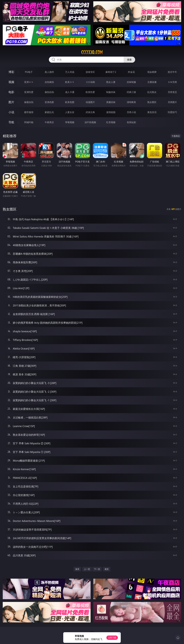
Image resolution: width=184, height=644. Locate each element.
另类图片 (172, 102)
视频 (11, 82)
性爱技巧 (172, 112)
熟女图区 (152, 102)
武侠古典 (90, 112)
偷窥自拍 (29, 102)
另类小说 (131, 112)
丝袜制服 (131, 82)
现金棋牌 (152, 72)
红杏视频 (111, 122)
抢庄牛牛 (172, 72)
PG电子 (29, 72)
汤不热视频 (90, 122)
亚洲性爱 (29, 92)
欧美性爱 (90, 92)
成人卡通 (70, 92)
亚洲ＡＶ (29, 82)
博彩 (11, 72)
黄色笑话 (152, 112)
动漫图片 (90, 102)
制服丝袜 (111, 92)
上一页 (87, 569)
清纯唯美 (131, 102)
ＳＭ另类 (172, 82)
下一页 (97, 569)
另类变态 (172, 92)
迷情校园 (111, 112)
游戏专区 (90, 72)
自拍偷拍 (49, 82)
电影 (11, 92)
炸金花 (131, 72)
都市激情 (29, 112)
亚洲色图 (49, 102)
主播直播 (152, 82)
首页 (77, 569)
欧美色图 (70, 102)
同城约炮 (29, 122)
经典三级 (131, 92)
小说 (11, 112)
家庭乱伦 (49, 112)
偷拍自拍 (49, 92)
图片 (11, 102)
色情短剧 (131, 122)
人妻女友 (70, 112)
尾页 (107, 569)
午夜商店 (49, 122)
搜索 (129, 60)
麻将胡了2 (111, 72)
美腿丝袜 (111, 102)
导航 (11, 122)
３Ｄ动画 (90, 82)
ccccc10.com (92, 52)
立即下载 (112, 638)
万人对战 (70, 72)
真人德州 (49, 72)
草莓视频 (70, 122)
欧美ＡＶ (70, 82)
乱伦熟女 (152, 92)
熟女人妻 (111, 82)
